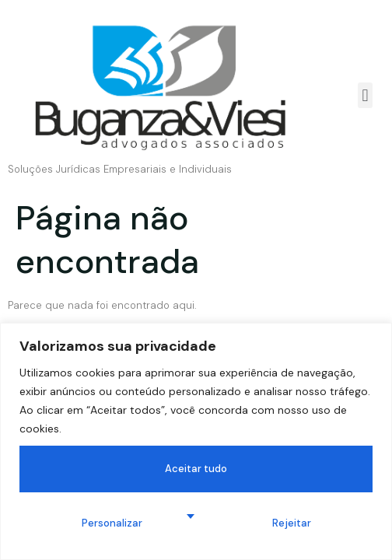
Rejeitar (292, 523)
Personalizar (112, 523)
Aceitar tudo (196, 469)
